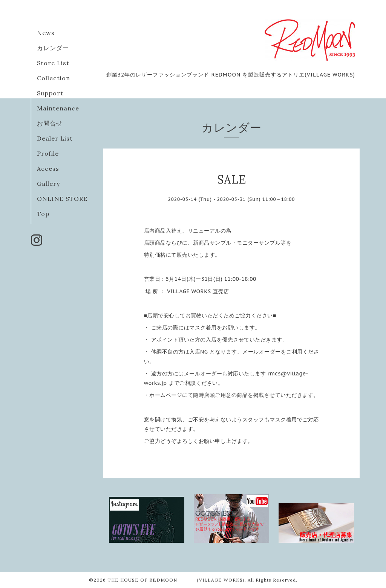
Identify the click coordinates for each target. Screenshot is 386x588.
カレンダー (53, 48)
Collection (54, 78)
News (46, 33)
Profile (48, 153)
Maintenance (58, 108)
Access (48, 168)
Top (43, 214)
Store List (53, 63)
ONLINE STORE (62, 199)
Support (50, 93)
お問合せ (50, 123)
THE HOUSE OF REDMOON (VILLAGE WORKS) (176, 580)
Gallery (48, 184)
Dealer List (55, 138)
